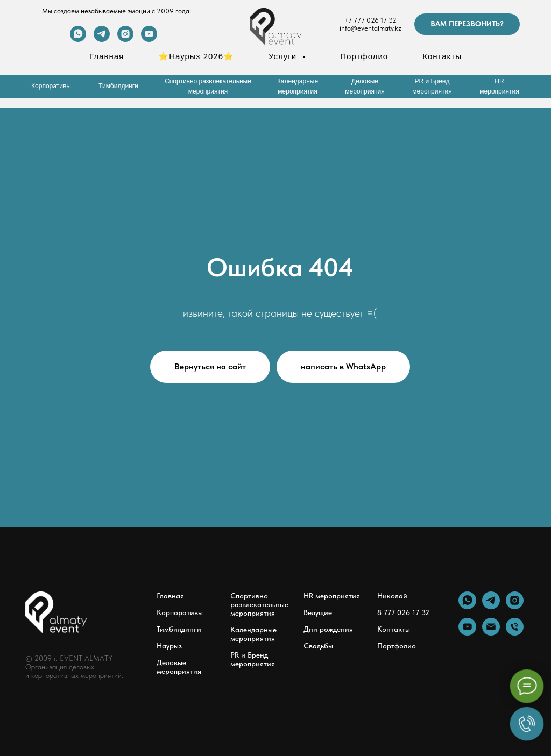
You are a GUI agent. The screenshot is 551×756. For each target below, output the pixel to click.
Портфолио (364, 56)
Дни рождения (328, 629)
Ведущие (318, 612)
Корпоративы (180, 612)
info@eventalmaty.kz (370, 28)
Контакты (442, 56)
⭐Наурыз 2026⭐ (196, 56)
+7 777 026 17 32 (370, 20)
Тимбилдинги (179, 629)
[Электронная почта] (491, 633)
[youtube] (149, 39)
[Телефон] (515, 633)
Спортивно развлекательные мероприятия (259, 604)
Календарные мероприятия (253, 634)
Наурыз (169, 646)
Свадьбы (318, 646)
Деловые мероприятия (179, 667)
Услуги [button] (284, 56)
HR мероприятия (332, 596)
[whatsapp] (78, 39)
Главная (107, 56)
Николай (392, 596)
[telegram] (102, 39)
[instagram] (125, 39)
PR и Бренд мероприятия (253, 659)
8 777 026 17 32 (403, 612)
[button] (467, 24)
